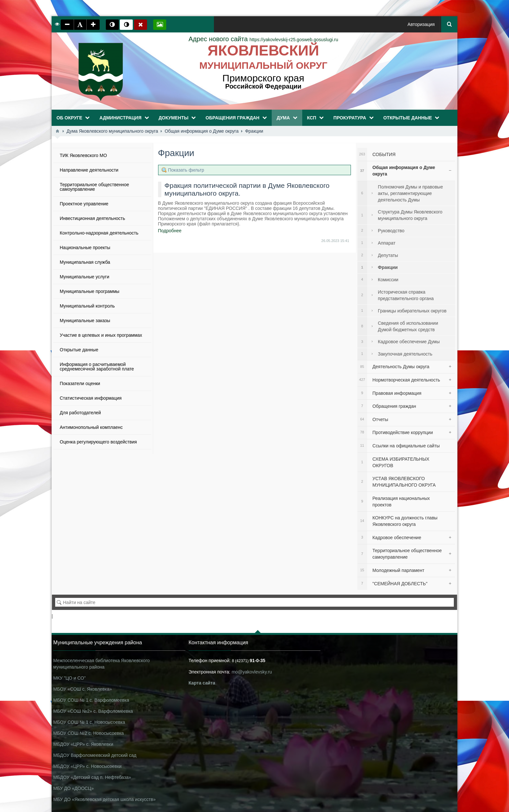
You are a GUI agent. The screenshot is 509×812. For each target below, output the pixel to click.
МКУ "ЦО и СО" (69, 678)
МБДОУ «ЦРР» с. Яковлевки (83, 744)
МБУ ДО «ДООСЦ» (74, 788)
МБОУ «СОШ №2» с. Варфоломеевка (93, 711)
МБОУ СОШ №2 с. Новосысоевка (88, 733)
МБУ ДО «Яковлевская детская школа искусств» (104, 799)
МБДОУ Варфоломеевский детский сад (95, 755)
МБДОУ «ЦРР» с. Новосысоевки (87, 766)
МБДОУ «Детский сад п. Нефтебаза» (92, 777)
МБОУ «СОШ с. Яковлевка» (83, 689)
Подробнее (170, 231)
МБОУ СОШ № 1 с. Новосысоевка (89, 722)
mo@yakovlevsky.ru (252, 672)
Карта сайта (202, 683)
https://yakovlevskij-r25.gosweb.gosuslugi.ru (263, 40)
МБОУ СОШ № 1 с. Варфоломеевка (91, 700)
